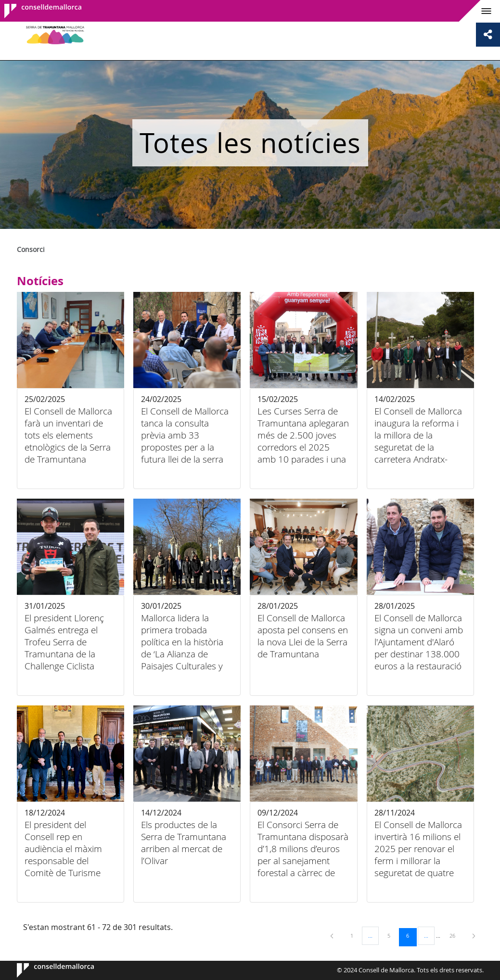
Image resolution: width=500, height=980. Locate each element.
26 (456, 935)
